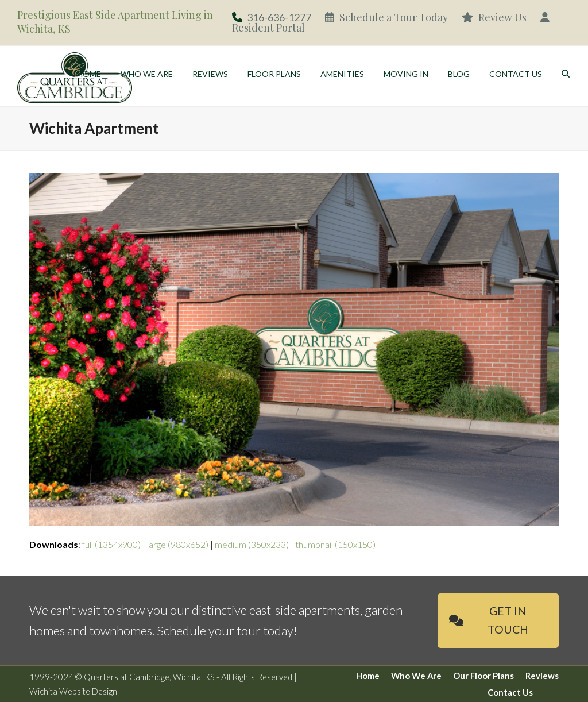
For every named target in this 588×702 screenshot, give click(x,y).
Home (368, 676)
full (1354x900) (111, 544)
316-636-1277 (279, 17)
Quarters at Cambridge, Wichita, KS (149, 677)
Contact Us (510, 692)
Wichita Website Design (73, 691)
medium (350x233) (252, 544)
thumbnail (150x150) (335, 544)
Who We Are (416, 676)
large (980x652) (178, 544)
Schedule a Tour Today (386, 17)
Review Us (494, 17)
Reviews (542, 676)
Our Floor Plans (483, 676)
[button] (566, 75)
